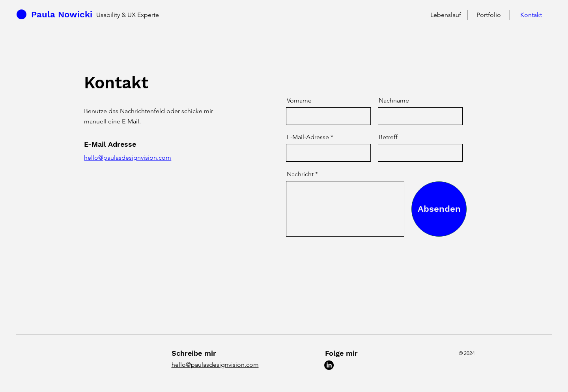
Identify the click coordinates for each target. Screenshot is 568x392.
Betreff (388, 137)
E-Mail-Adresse (308, 137)
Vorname (299, 101)
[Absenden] (439, 209)
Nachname (394, 101)
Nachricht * (302, 174)
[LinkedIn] (329, 365)
